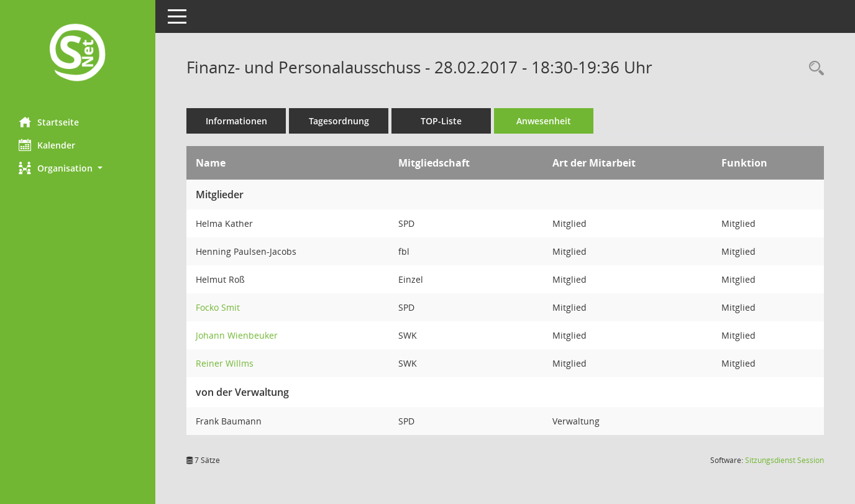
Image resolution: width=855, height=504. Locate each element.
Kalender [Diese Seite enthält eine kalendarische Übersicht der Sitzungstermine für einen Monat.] (47, 145)
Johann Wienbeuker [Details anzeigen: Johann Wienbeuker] (237, 335)
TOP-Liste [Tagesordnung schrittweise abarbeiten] (441, 121)
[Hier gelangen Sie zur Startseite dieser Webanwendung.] (78, 54)
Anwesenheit (544, 121)
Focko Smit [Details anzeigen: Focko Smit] (218, 307)
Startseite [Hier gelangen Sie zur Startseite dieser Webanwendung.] (49, 122)
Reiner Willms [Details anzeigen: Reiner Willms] (225, 363)
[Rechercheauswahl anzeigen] (813, 69)
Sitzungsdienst (784, 460)
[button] (78, 168)
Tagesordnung (339, 121)
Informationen (236, 121)
